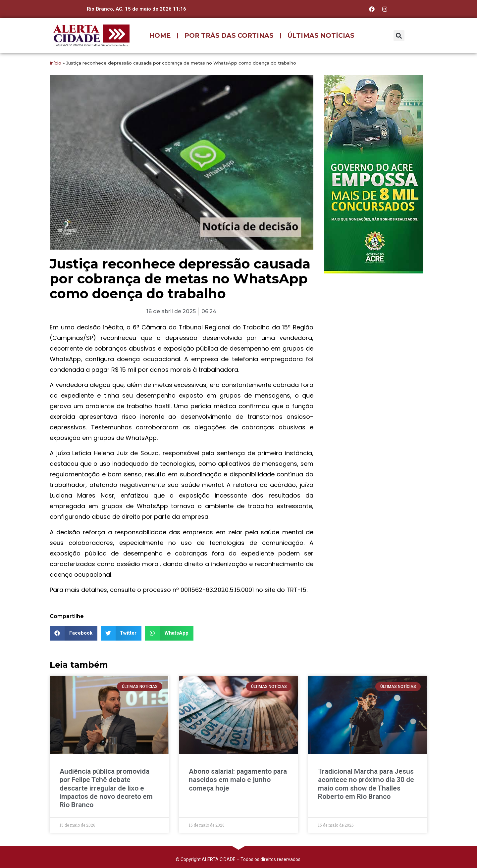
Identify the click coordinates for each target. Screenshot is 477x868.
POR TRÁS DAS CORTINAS (229, 36)
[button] (399, 36)
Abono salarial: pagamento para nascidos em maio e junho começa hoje (238, 780)
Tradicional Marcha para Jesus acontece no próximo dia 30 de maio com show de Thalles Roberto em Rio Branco (366, 784)
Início (55, 63)
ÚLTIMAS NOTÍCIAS (321, 36)
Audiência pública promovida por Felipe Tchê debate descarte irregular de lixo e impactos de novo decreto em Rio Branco (106, 788)
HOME (160, 36)
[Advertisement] (374, 321)
